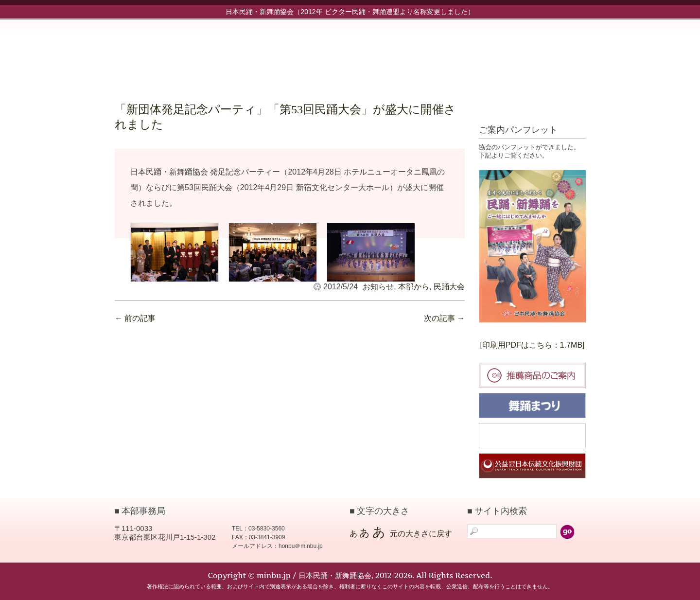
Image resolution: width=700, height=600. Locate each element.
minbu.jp (211, 49)
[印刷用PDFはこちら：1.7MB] (532, 345)
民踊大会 (449, 287)
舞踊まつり (532, 406)
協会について (465, 52)
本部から (414, 287)
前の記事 (135, 318)
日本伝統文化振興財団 (532, 466)
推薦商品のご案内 (532, 375)
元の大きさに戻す (421, 534)
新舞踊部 (421, 52)
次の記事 (444, 318)
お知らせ (333, 52)
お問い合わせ (552, 52)
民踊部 (377, 52)
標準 (544, 108)
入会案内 (508, 52)
